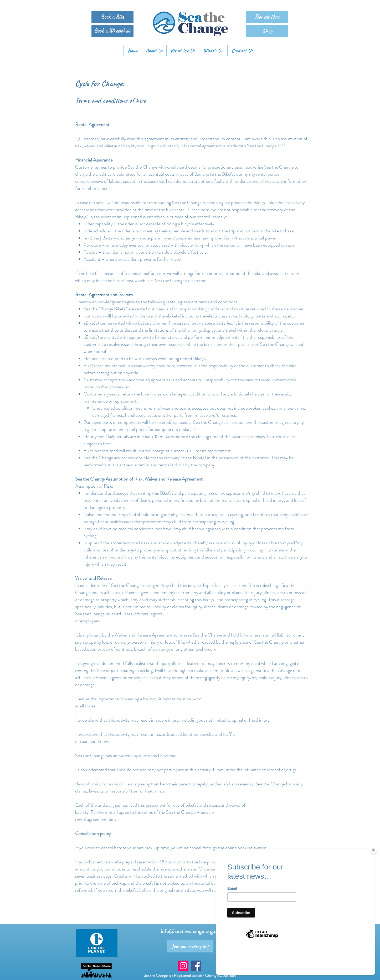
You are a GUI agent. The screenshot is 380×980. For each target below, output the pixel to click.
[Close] (373, 876)
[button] (183, 51)
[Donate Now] (267, 17)
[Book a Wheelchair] (112, 31)
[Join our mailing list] (190, 946)
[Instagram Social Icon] (183, 966)
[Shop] (267, 31)
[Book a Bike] (112, 17)
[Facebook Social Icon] (196, 966)
